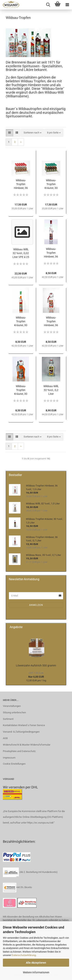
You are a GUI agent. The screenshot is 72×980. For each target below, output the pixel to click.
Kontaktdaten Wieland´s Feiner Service (24, 725)
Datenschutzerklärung (24, 955)
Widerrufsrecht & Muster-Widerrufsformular (27, 745)
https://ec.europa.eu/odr (40, 823)
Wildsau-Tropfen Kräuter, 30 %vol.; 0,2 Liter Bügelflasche (21, 390)
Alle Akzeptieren (36, 963)
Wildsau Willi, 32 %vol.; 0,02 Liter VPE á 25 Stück (21, 253)
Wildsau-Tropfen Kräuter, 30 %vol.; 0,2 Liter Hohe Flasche (21, 322)
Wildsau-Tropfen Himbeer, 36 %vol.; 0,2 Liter (51, 322)
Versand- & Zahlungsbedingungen (21, 732)
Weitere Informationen (36, 972)
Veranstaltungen (12, 706)
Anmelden (36, 605)
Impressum (9, 758)
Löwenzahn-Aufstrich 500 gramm (36, 665)
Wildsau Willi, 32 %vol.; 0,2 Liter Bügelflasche (51, 390)
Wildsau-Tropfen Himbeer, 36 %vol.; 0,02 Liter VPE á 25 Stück (21, 184)
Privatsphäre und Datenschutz (19, 751)
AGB (5, 738)
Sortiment (8, 719)
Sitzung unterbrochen (14, 712)
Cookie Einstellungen (14, 764)
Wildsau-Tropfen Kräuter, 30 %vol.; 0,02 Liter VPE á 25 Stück (51, 184)
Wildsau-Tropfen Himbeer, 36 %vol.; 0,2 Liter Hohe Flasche (51, 253)
